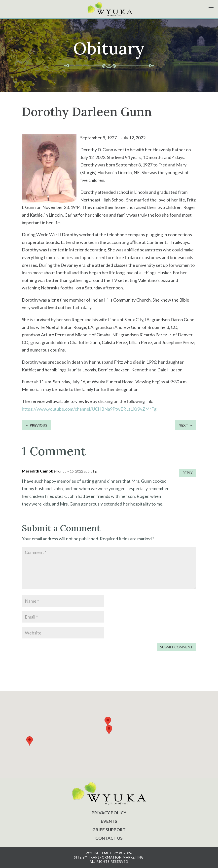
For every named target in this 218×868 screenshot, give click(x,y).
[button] (109, 730)
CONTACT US (109, 838)
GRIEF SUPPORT (109, 830)
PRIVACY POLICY (109, 813)
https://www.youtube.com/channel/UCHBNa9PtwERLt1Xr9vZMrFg (90, 409)
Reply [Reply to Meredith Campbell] (188, 473)
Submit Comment (176, 647)
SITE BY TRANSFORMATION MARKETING (109, 857)
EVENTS (109, 821)
